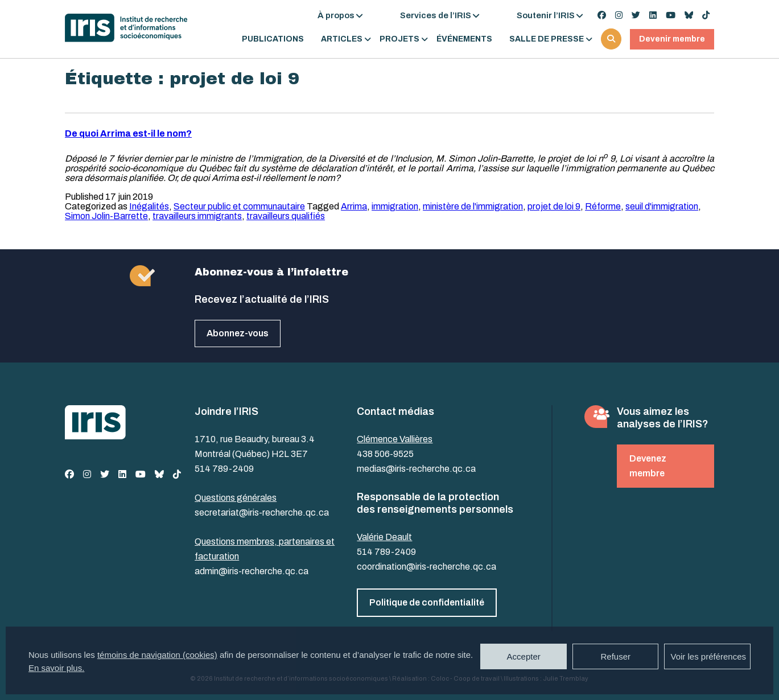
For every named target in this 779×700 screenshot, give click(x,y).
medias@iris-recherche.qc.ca (416, 469)
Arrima (354, 206)
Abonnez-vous (238, 333)
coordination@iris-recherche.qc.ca (426, 567)
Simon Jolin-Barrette (106, 216)
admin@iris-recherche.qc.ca (252, 571)
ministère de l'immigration (473, 206)
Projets (399, 39)
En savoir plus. (56, 668)
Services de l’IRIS (436, 15)
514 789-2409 (224, 469)
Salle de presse (547, 39)
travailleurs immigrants (197, 216)
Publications (273, 39)
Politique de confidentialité (427, 602)
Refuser (615, 656)
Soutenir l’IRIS (546, 15)
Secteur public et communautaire (239, 206)
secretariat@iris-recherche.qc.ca (262, 512)
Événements (464, 39)
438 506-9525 (385, 454)
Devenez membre (648, 466)
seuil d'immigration (662, 206)
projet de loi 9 (554, 206)
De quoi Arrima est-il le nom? (128, 133)
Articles (342, 39)
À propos (336, 15)
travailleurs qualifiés (286, 216)
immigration (395, 206)
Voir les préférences (708, 656)
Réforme (603, 206)
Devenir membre (672, 39)
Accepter (524, 656)
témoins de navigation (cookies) (157, 655)
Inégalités (149, 206)
